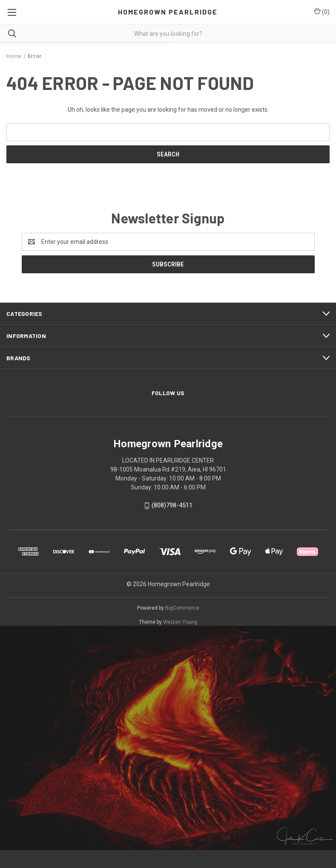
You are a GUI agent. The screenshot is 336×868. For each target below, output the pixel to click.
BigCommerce (182, 608)
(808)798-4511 (172, 505)
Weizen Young (180, 622)
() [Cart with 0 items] (322, 12)
